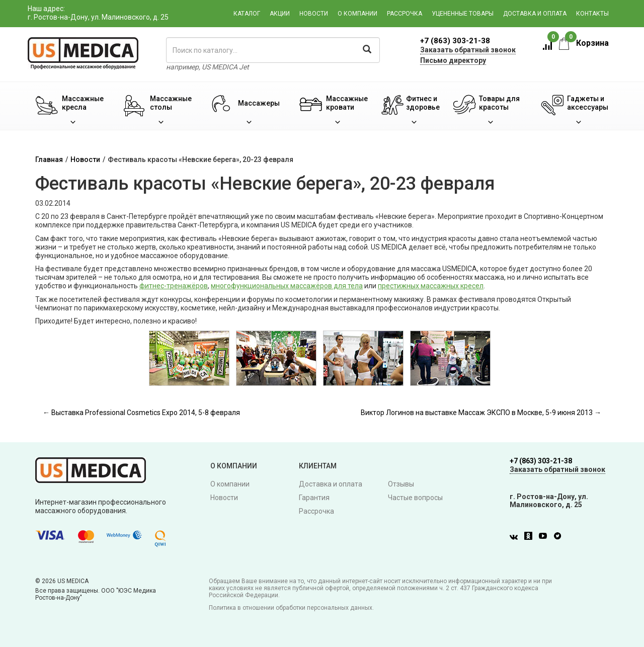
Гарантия (314, 498)
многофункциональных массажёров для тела (287, 286)
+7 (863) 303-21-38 (455, 41)
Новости (314, 14)
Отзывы (401, 484)
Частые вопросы (415, 498)
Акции (280, 14)
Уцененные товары (463, 14)
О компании (357, 14)
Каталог (247, 14)
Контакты (592, 14)
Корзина (584, 43)
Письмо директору (453, 60)
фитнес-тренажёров (174, 286)
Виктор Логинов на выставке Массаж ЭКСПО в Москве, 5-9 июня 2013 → (481, 413)
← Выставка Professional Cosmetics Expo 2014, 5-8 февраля (141, 413)
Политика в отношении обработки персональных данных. (291, 608)
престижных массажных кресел (431, 286)
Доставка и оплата (535, 14)
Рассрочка (405, 14)
